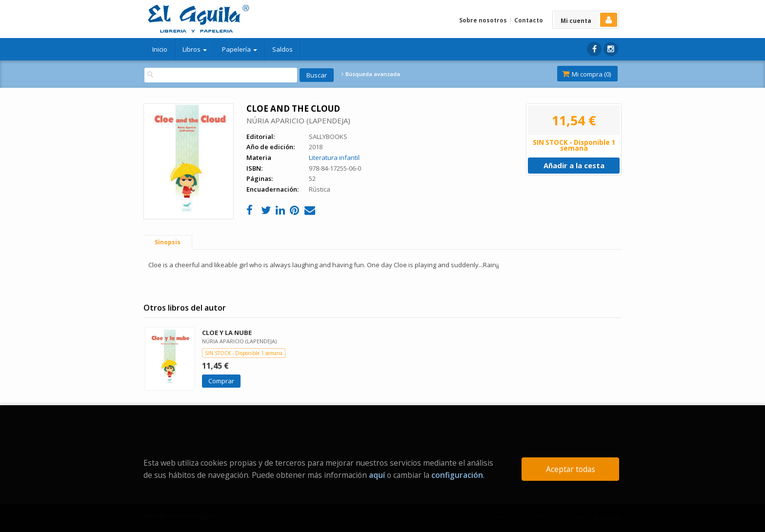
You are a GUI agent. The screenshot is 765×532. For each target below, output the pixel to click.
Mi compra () (586, 74)
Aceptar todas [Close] (571, 469)
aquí (377, 475)
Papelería (240, 49)
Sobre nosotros (483, 20)
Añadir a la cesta (574, 165)
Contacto (529, 20)
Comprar (221, 381)
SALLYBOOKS (328, 137)
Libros (195, 49)
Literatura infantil (334, 158)
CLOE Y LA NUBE (227, 333)
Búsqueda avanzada (371, 74)
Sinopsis (168, 242)
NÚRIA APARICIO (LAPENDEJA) (298, 120)
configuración (457, 475)
